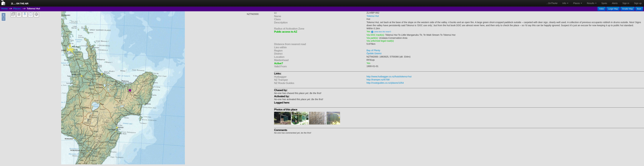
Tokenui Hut (373, 16)
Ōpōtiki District (374, 53)
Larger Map (613, 9)
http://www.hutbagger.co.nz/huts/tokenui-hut (389, 77)
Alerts (615, 3)
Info (565, 3)
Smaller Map (627, 9)
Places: (17, 9)
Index (602, 9)
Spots (604, 3)
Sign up (638, 3)
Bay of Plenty (373, 50)
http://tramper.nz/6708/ (378, 80)
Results (592, 3)
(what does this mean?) (383, 32)
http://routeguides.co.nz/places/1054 (385, 83)
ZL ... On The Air (20, 3)
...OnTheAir (552, 3)
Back (639, 9)
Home (5, 9)
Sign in (626, 3)
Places (578, 3)
